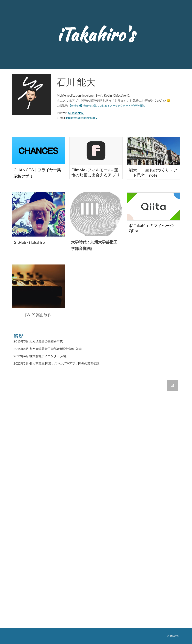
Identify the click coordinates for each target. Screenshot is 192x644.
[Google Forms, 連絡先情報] (96, 502)
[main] (96, 34)
